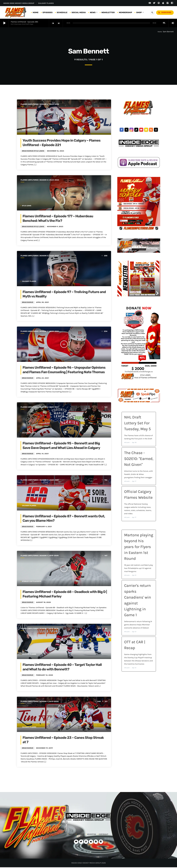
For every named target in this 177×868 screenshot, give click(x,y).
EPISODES (48, 12)
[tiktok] (136, 130)
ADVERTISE (92, 834)
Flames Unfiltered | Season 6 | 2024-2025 (40, 104)
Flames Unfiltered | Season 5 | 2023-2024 (40, 180)
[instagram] (131, 130)
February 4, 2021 (44, 527)
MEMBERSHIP (126, 12)
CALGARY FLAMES (46, 3)
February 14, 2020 (44, 675)
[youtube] (141, 130)
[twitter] (126, 130)
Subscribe (165, 13)
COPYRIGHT (103, 834)
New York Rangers (30, 130)
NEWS (93, 12)
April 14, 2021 (42, 454)
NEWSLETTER (108, 12)
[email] (146, 130)
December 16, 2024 (56, 151)
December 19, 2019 (44, 748)
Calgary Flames (29, 281)
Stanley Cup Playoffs (32, 581)
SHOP (139, 12)
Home (160, 32)
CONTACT (81, 834)
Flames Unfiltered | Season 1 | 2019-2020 (40, 556)
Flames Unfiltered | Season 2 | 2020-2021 (40, 256)
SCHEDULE (62, 12)
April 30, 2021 (42, 302)
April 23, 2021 (42, 378)
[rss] (151, 130)
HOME (36, 12)
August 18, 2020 (43, 602)
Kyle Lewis (27, 206)
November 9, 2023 (55, 227)
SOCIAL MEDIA (79, 12)
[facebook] (122, 130)
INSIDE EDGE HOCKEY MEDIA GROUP (19, 3)
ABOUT (71, 834)
